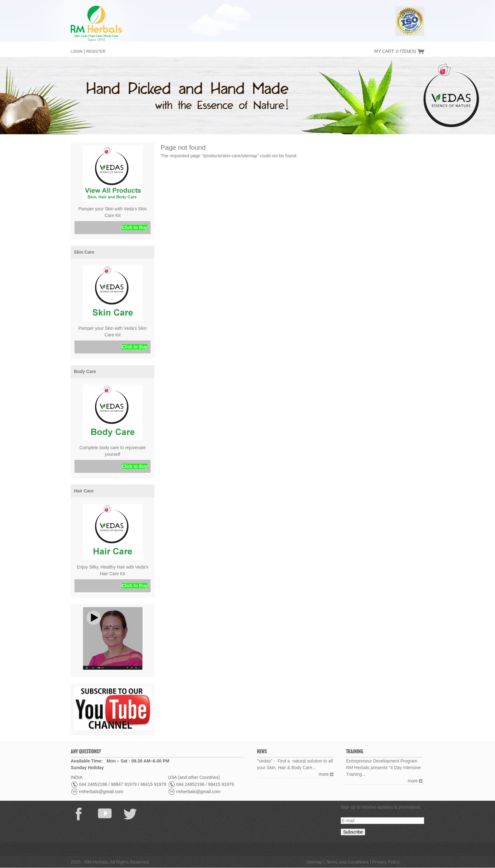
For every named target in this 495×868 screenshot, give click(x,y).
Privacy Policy (386, 862)
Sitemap (314, 862)
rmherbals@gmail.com (101, 792)
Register (96, 51)
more (324, 774)
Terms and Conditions (347, 862)
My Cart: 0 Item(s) (395, 51)
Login (77, 51)
